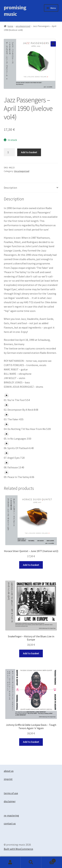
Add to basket (29, 152)
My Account (10, 862)
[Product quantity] (9, 152)
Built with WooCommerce (18, 849)
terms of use (11, 793)
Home (10, 26)
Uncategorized (23, 26)
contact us (10, 823)
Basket (49, 860)
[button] (53, 44)
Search (31, 862)
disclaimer (10, 801)
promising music (15, 11)
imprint (8, 779)
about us (9, 771)
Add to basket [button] (31, 565)
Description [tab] (10, 188)
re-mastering (11, 815)
